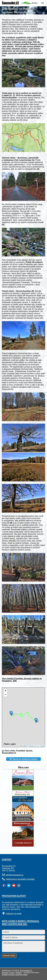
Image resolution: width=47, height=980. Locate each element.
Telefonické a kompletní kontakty (20, 879)
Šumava (5, 973)
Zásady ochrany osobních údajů (15, 975)
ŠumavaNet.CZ (26, 971)
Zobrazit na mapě (14, 914)
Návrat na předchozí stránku (25, 759)
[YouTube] (14, 885)
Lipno (12, 973)
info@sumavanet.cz (15, 875)
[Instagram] (19, 885)
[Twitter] (9, 885)
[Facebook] (4, 885)
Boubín (19, 973)
